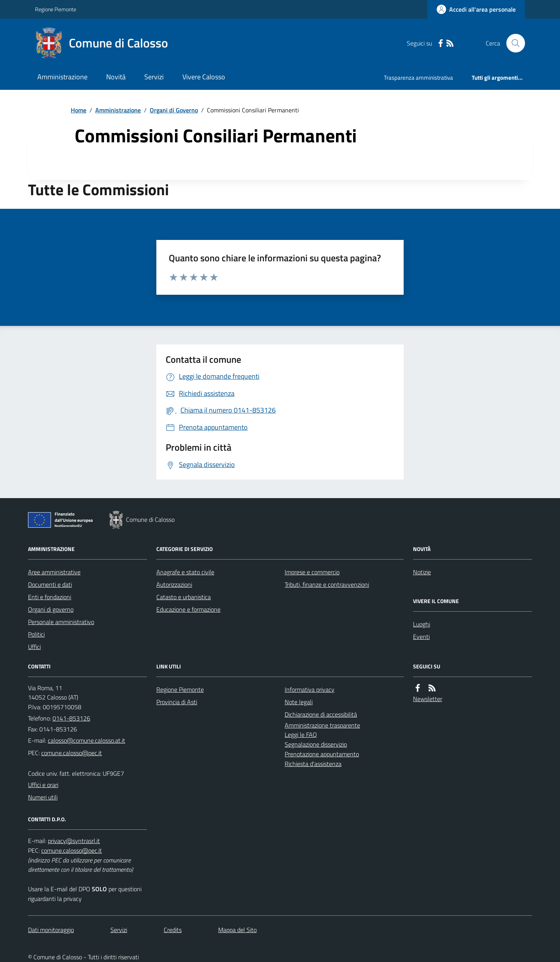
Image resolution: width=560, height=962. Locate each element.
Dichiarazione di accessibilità (321, 714)
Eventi (421, 637)
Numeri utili (43, 797)
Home (79, 110)
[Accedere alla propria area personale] (476, 9)
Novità (116, 77)
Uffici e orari (43, 785)
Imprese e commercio (312, 572)
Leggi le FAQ (301, 735)
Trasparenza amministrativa (418, 78)
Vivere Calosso (204, 77)
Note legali (299, 702)
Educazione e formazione (188, 609)
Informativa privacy (310, 689)
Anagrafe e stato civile (185, 572)
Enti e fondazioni (50, 597)
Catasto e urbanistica (184, 597)
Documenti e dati (50, 584)
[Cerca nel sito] (513, 43)
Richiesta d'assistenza (313, 764)
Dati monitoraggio (51, 930)
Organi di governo (51, 609)
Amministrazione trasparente (322, 725)
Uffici (34, 647)
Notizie (422, 572)
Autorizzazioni (174, 584)
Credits (173, 930)
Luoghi (422, 624)
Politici (36, 634)
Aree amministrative (54, 572)
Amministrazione (62, 77)
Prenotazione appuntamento (322, 754)
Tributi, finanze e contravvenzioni (327, 584)
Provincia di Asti (177, 702)
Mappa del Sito (237, 930)
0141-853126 (71, 718)
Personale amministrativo (61, 622)
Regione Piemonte (56, 9)
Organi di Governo (174, 110)
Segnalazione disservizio (316, 744)
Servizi (154, 77)
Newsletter (428, 699)
